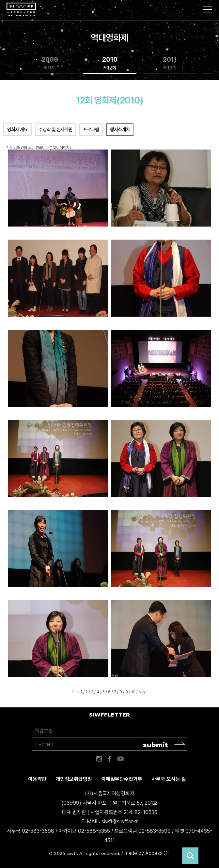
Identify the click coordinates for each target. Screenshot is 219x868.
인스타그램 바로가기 (99, 759)
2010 (110, 63)
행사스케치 (120, 130)
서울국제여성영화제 (21, 10)
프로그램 (91, 130)
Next (143, 692)
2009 (50, 63)
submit (156, 745)
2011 (170, 63)
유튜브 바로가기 (120, 759)
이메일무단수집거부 (122, 779)
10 (133, 692)
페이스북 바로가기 (110, 759)
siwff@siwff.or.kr (120, 821)
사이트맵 (208, 9)
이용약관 (37, 779)
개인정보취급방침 (74, 779)
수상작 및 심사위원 (55, 130)
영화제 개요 (17, 130)
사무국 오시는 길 (169, 779)
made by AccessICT (147, 853)
